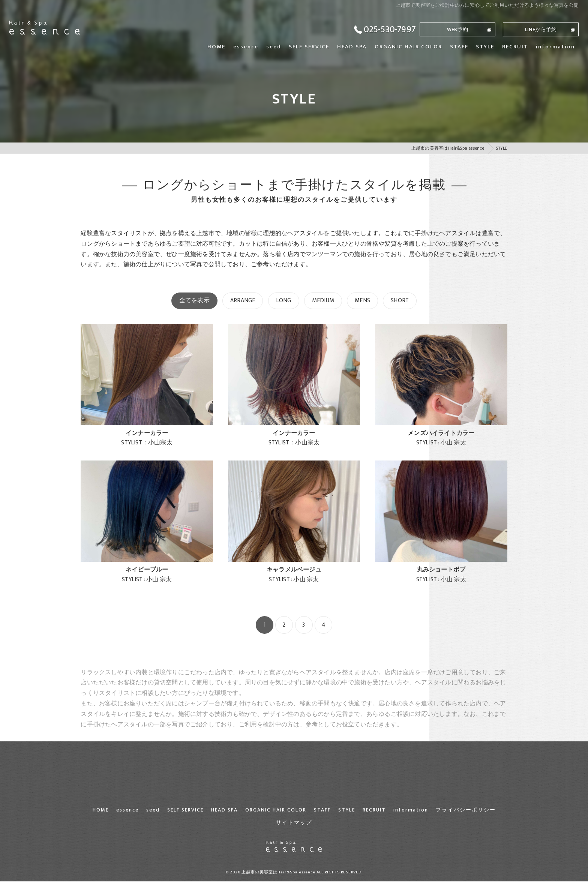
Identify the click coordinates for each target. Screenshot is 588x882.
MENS (362, 300)
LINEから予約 (541, 29)
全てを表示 (194, 300)
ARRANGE (243, 300)
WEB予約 (457, 29)
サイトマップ (294, 823)
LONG (284, 300)
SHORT (400, 300)
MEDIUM (323, 300)
